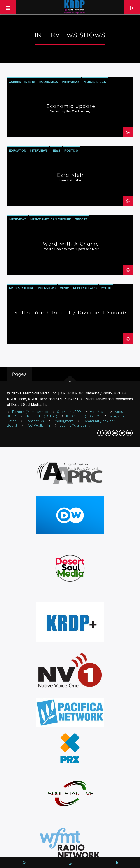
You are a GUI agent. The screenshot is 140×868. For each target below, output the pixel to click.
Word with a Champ (71, 244)
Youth (106, 288)
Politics (71, 151)
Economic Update (71, 106)
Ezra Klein (71, 175)
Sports (81, 219)
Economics (49, 82)
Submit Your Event (75, 425)
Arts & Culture (21, 288)
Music (64, 288)
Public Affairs (85, 288)
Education (17, 151)
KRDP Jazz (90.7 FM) (83, 416)
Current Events (22, 82)
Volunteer (98, 412)
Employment (63, 421)
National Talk (95, 82)
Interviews (71, 82)
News (56, 151)
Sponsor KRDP (69, 412)
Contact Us (35, 421)
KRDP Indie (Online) (41, 416)
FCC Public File (38, 425)
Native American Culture (51, 219)
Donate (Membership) (30, 412)
